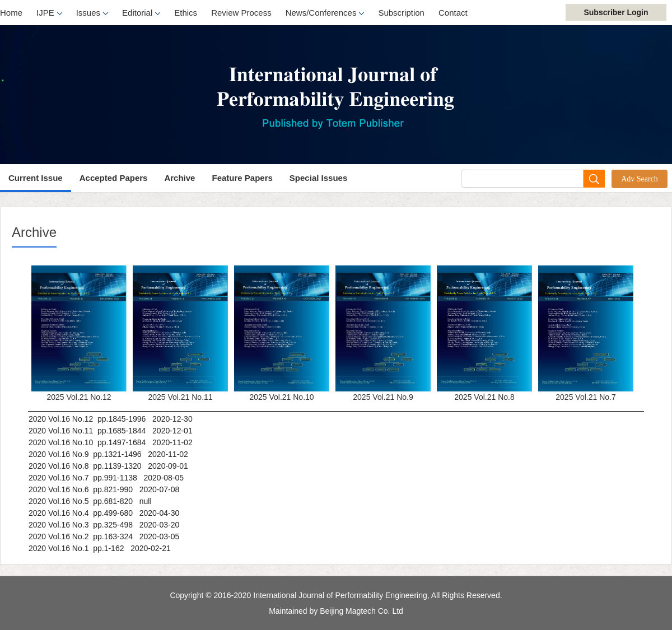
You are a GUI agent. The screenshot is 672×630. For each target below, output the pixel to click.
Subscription (401, 13)
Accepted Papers (114, 178)
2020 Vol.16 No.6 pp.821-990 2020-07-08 (104, 489)
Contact (453, 13)
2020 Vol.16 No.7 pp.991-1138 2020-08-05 (106, 478)
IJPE (49, 13)
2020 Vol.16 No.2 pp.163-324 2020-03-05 (104, 536)
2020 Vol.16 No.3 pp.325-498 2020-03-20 (104, 525)
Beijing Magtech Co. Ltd (361, 611)
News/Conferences (325, 13)
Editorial (141, 13)
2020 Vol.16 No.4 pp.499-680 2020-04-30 (104, 513)
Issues (92, 13)
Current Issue (36, 178)
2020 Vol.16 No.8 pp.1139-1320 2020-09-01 (108, 466)
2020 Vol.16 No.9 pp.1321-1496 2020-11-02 (108, 454)
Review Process (241, 13)
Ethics (186, 13)
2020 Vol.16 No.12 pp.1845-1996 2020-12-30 (111, 419)
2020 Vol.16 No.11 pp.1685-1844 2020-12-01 (111, 431)
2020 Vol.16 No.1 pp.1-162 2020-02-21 (100, 548)
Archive (179, 178)
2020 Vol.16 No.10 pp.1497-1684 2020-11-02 (111, 442)
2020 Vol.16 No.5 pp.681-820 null (90, 501)
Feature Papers (242, 178)
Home (11, 13)
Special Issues (318, 178)
